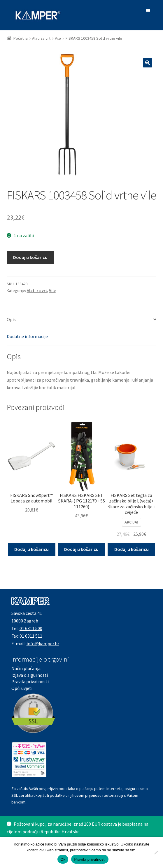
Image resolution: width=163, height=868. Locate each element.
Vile (58, 38)
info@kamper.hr (43, 643)
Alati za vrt (41, 38)
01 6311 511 (31, 636)
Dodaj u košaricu (30, 257)
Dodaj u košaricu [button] (31, 549)
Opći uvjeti (22, 688)
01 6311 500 (31, 628)
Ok (63, 859)
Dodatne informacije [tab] (27, 336)
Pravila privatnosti (30, 681)
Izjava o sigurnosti (30, 675)
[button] (148, 63)
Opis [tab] (11, 319)
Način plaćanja (26, 668)
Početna (21, 38)
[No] (156, 853)
